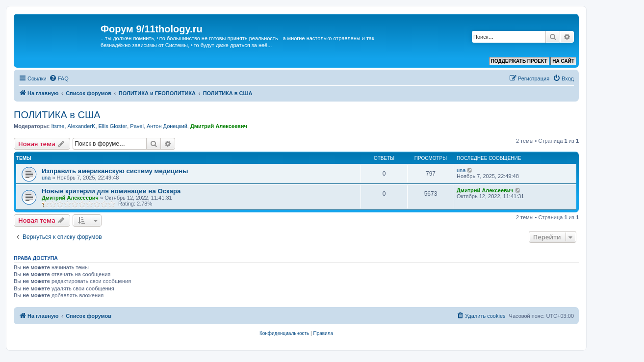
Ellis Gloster (113, 126)
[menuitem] (59, 78)
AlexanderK (82, 126)
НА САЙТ (563, 61)
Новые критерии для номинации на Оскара (111, 191)
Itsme (58, 126)
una (46, 178)
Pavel (137, 126)
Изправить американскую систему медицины (115, 171)
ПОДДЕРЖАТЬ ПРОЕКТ (519, 61)
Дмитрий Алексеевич (219, 126)
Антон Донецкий (167, 126)
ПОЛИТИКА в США (57, 115)
